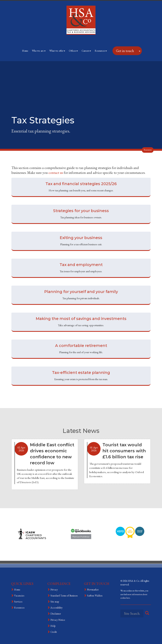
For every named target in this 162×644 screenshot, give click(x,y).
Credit (54, 632)
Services (18, 602)
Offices (73, 51)
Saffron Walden (95, 596)
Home (25, 51)
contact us (56, 173)
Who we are (39, 51)
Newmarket (93, 590)
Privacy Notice (58, 620)
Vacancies (19, 596)
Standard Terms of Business (64, 596)
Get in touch (125, 51)
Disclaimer (56, 614)
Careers (86, 51)
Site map (55, 602)
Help (53, 626)
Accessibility (57, 608)
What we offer (57, 51)
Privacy (54, 590)
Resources (101, 51)
